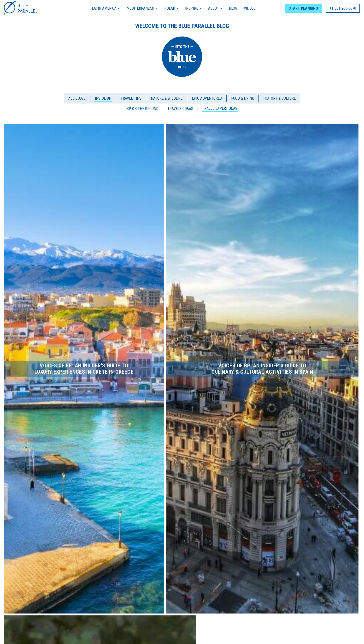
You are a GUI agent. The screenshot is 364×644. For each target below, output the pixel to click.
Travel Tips (131, 98)
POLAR (171, 8)
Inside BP (103, 98)
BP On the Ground (143, 109)
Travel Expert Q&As (220, 108)
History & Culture (279, 98)
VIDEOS (250, 8)
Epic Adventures (207, 98)
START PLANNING (303, 8)
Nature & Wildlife (167, 98)
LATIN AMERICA (106, 8)
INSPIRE (193, 8)
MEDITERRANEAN (142, 8)
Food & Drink (243, 98)
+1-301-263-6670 (343, 8)
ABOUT (215, 8)
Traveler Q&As (180, 109)
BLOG (233, 8)
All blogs (77, 98)
